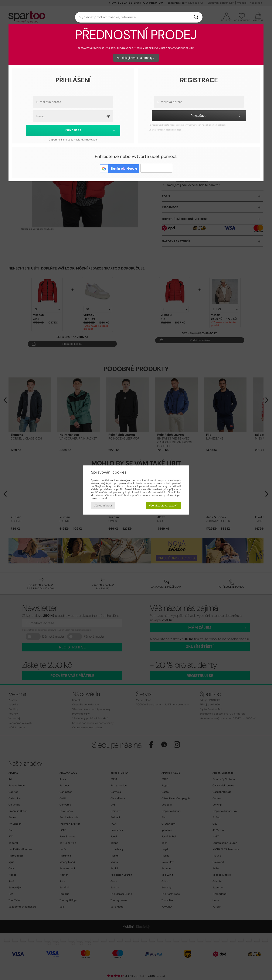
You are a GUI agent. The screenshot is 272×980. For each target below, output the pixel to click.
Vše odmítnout (103, 506)
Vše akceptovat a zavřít (164, 506)
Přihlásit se (91, 130)
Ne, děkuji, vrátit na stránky (136, 58)
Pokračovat (216, 116)
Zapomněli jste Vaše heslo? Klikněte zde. (73, 140)
